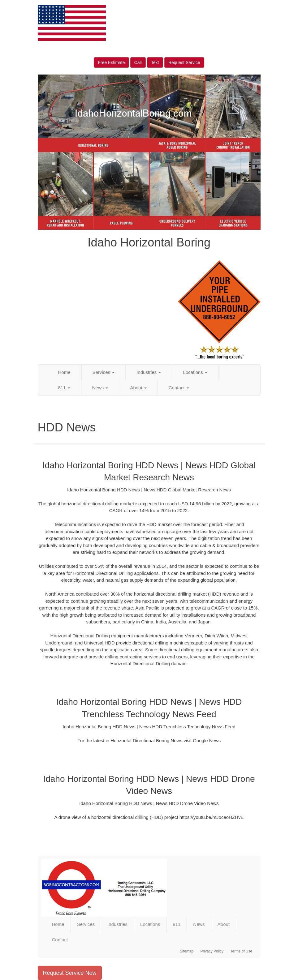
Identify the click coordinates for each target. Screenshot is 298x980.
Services (104, 372)
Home (64, 372)
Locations (195, 372)
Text (155, 62)
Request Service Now (70, 973)
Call (138, 62)
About (138, 388)
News (100, 388)
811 (64, 388)
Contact (179, 388)
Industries (149, 372)
